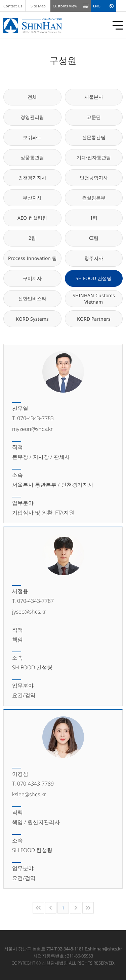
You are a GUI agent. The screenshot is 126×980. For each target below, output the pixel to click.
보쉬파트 (32, 137)
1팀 (94, 218)
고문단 (94, 117)
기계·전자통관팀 (94, 157)
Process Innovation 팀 (32, 258)
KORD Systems (32, 319)
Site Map (38, 6)
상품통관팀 (32, 157)
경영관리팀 (32, 117)
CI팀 (94, 238)
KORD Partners (94, 319)
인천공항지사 (94, 177)
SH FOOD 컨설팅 (94, 278)
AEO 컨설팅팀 (32, 218)
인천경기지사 (32, 177)
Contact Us (13, 6)
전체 (32, 97)
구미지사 (32, 278)
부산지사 (32, 198)
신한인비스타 (32, 298)
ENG (97, 6)
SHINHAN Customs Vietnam (94, 299)
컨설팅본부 (94, 198)
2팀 (32, 238)
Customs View (65, 6)
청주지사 (94, 258)
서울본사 (94, 97)
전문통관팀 (94, 137)
